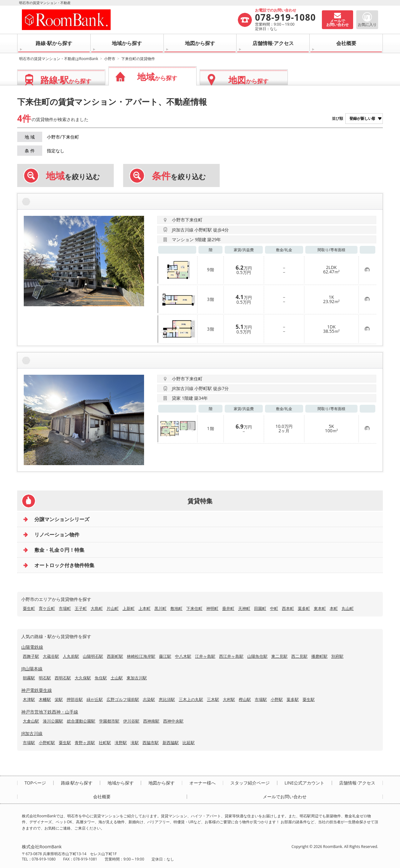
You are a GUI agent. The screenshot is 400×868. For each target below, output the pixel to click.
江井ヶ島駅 (205, 656)
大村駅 (229, 699)
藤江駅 (165, 656)
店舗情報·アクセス (273, 43)
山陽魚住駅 (257, 656)
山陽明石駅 (93, 656)
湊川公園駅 (53, 721)
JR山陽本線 (32, 669)
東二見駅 (279, 656)
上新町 (129, 608)
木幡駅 (45, 699)
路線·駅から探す (54, 43)
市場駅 (261, 699)
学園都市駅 (109, 721)
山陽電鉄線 (32, 647)
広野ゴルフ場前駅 (123, 699)
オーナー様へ (202, 783)
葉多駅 (293, 699)
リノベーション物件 (57, 535)
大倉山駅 (31, 721)
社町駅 (105, 743)
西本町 (288, 608)
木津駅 (29, 699)
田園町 (260, 608)
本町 (334, 608)
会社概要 (346, 43)
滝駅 (135, 743)
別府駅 (337, 656)
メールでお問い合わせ (285, 797)
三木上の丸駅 (191, 699)
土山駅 (117, 678)
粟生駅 (309, 699)
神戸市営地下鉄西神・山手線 (50, 712)
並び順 (337, 118)
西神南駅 (151, 721)
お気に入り (367, 25)
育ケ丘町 (47, 608)
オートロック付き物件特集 (64, 565)
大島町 (97, 608)
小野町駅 (47, 743)
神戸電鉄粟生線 (37, 690)
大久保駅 (83, 678)
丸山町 (348, 608)
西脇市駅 (151, 743)
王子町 (81, 608)
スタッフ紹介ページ (250, 783)
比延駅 (189, 743)
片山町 (113, 608)
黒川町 (160, 608)
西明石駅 (63, 678)
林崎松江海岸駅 (141, 656)
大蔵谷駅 (51, 656)
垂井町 (228, 608)
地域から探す (127, 43)
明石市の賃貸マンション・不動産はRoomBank (59, 59)
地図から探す (200, 43)
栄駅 (59, 699)
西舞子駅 (31, 656)
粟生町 (29, 608)
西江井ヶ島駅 (231, 656)
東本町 (320, 608)
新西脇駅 (171, 743)
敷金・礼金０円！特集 (59, 550)
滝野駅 (121, 743)
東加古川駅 (137, 678)
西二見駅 (299, 656)
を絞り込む (73, 176)
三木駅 (213, 699)
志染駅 (149, 699)
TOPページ (35, 783)
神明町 (212, 608)
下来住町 (194, 608)
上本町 (145, 608)
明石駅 (45, 678)
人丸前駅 (71, 656)
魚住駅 (101, 678)
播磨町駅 (319, 656)
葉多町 (304, 608)
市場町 (65, 608)
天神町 (244, 608)
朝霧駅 (29, 678)
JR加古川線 (32, 733)
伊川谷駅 (131, 721)
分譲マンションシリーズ (62, 519)
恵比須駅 (167, 699)
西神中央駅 (173, 721)
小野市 (110, 59)
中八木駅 (183, 656)
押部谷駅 (75, 699)
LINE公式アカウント (305, 783)
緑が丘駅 (95, 699)
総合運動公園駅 (81, 721)
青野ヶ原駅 (85, 743)
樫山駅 (245, 699)
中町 (274, 608)
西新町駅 (115, 656)
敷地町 (176, 608)
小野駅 (277, 699)
